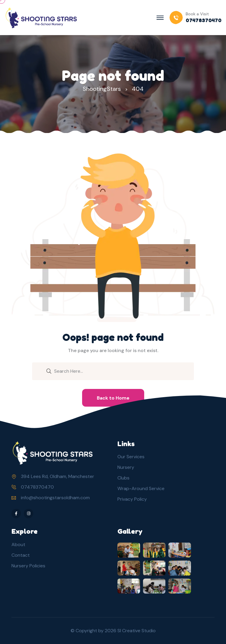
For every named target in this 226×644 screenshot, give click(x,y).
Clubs (123, 478)
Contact (21, 555)
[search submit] (49, 371)
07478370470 (37, 487)
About (18, 544)
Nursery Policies (28, 566)
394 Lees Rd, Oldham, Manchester (58, 476)
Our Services (131, 457)
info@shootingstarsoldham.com (55, 498)
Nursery (126, 467)
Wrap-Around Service (141, 488)
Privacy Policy (132, 499)
